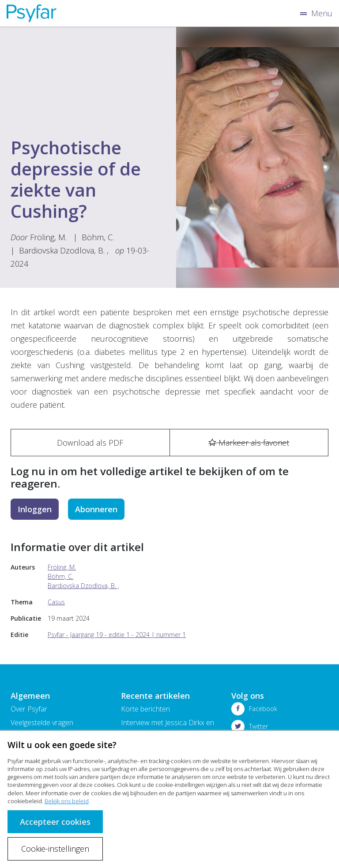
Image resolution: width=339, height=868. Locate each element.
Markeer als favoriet (249, 443)
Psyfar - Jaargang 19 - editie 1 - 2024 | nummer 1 (117, 635)
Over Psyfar (29, 709)
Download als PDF (90, 443)
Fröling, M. (48, 237)
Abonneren (96, 509)
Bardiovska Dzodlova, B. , (64, 250)
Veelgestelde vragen (42, 723)
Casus (56, 602)
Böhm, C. (98, 237)
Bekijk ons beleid (67, 801)
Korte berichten (145, 709)
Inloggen (35, 509)
